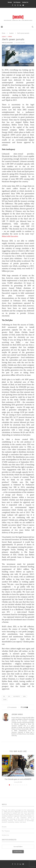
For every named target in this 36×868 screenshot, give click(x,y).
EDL (9, 696)
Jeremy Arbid (10, 43)
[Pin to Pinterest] (25, 707)
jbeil (24, 696)
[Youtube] (23, 5)
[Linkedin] (20, 5)
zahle (5, 700)
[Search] (33, 27)
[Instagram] (18, 5)
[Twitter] (15, 5)
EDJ (4, 696)
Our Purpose (17, 2)
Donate (10, 2)
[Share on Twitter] (23, 707)
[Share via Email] (27, 707)
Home (4, 33)
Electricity (17, 696)
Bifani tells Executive (10, 236)
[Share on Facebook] (21, 707)
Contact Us (25, 2)
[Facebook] (13, 5)
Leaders (11, 33)
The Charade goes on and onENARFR (18, 779)
